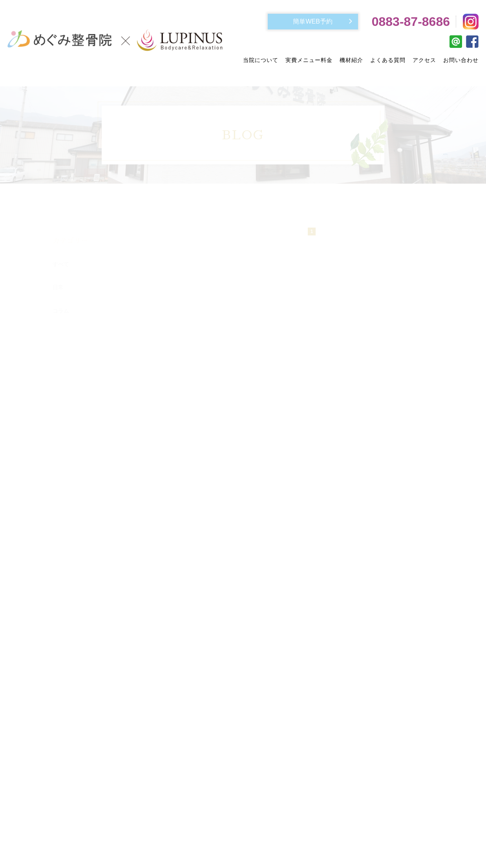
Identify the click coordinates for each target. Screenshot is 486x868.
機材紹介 (351, 60)
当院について (261, 60)
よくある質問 (388, 60)
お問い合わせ (461, 60)
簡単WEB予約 (312, 21)
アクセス (424, 60)
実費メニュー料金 (309, 60)
